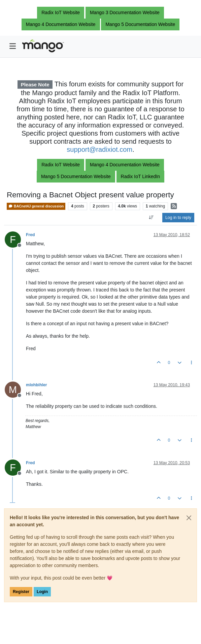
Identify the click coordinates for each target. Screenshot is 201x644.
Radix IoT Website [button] (61, 12)
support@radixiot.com (99, 149)
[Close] (189, 518)
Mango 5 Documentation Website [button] (140, 24)
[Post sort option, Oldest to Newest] (151, 218)
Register (21, 592)
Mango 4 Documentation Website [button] (61, 24)
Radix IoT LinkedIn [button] (140, 176)
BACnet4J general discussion (36, 206)
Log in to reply (178, 218)
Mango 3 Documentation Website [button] (125, 12)
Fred (30, 235)
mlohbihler (37, 385)
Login (42, 592)
